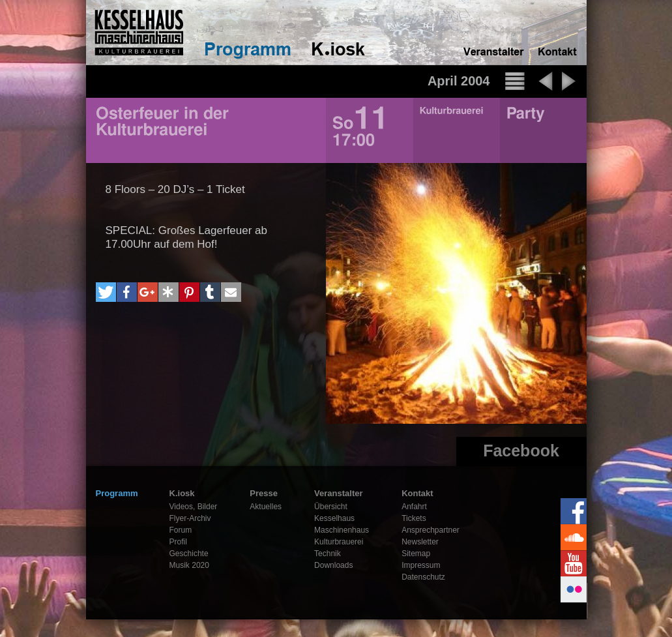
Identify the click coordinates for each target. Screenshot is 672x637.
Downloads (333, 565)
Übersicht (331, 507)
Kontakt (417, 493)
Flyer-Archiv (190, 518)
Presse (264, 493)
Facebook (521, 451)
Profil (178, 542)
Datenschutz (423, 577)
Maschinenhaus (342, 530)
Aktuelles (266, 507)
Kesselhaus (334, 518)
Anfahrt (414, 507)
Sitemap (416, 554)
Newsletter (420, 542)
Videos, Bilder (194, 507)
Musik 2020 (189, 565)
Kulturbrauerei (339, 542)
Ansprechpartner (431, 530)
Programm (117, 493)
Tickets (414, 518)
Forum (181, 530)
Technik (328, 554)
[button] (106, 292)
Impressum (421, 565)
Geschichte (189, 554)
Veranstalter (338, 493)
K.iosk (182, 493)
